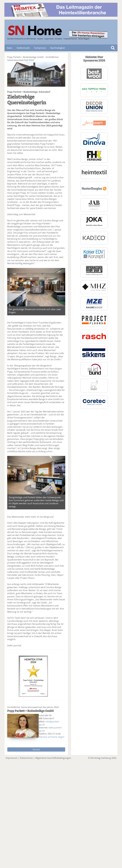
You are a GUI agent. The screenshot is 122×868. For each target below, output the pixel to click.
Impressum (12, 758)
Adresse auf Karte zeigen (52, 737)
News (9, 48)
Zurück (36, 749)
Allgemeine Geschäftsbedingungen (53, 758)
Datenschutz (26, 758)
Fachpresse (40, 48)
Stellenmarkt (23, 48)
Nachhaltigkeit (58, 48)
